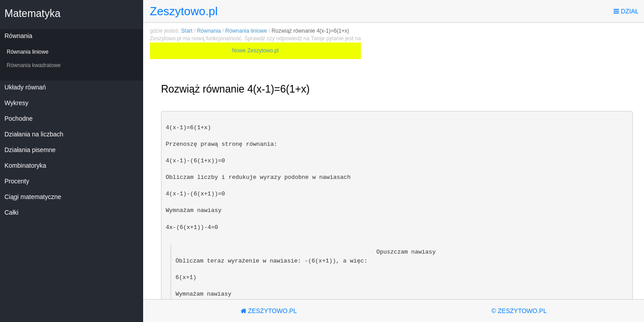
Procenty (17, 181)
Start (187, 31)
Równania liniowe (28, 52)
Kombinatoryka (25, 165)
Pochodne (19, 119)
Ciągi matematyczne (33, 197)
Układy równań (25, 87)
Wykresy (17, 103)
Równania (18, 36)
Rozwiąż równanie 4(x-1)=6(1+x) (310, 31)
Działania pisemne (30, 150)
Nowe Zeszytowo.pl (255, 51)
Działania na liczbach (34, 134)
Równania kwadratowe (34, 65)
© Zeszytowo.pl (519, 311)
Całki (11, 212)
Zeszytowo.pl (184, 11)
